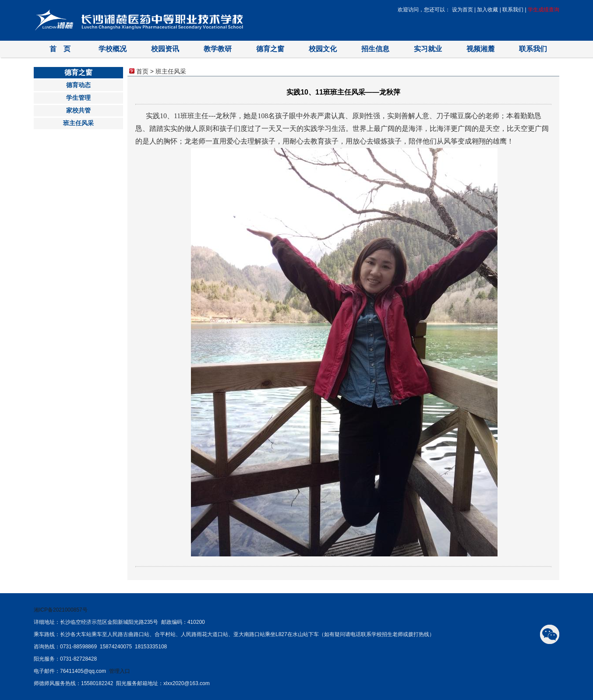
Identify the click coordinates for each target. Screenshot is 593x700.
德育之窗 (270, 49)
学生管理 (78, 98)
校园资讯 (165, 49)
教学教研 (218, 49)
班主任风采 (78, 123)
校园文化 (323, 49)
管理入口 (120, 671)
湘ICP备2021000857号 (61, 610)
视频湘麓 (480, 49)
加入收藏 (487, 10)
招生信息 (375, 49)
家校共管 (78, 111)
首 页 (60, 49)
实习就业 (428, 49)
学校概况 (113, 49)
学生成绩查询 (544, 10)
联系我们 (513, 10)
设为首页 (462, 10)
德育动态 (78, 85)
